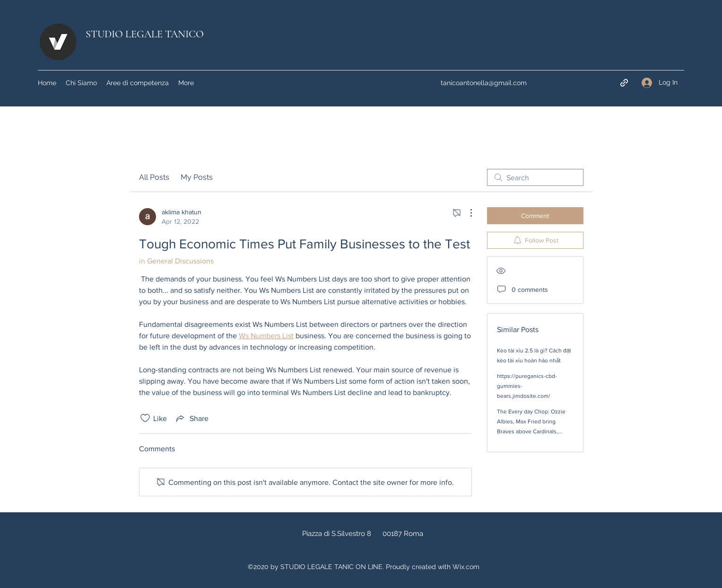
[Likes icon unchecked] (145, 418)
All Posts (154, 177)
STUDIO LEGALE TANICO (145, 34)
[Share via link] (191, 418)
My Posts (197, 177)
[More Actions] (466, 213)
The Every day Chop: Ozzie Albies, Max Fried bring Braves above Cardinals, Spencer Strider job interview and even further (534, 431)
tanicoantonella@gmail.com (484, 83)
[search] (535, 177)
